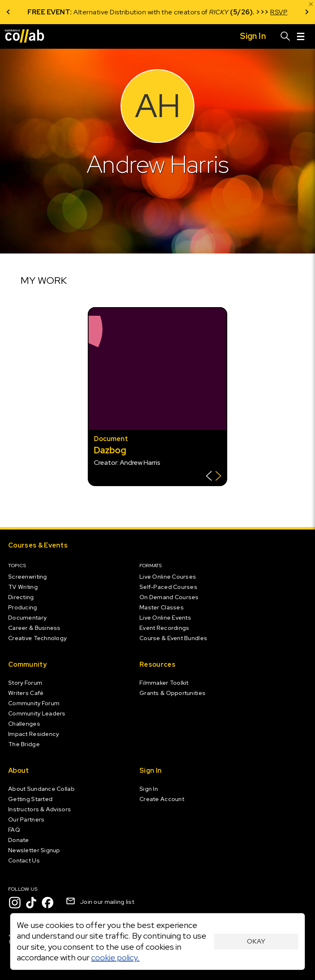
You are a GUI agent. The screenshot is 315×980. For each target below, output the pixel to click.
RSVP (279, 12)
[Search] (285, 36)
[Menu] (301, 36)
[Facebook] (48, 903)
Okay (256, 941)
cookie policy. (115, 957)
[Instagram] (15, 903)
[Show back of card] (213, 477)
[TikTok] (31, 903)
